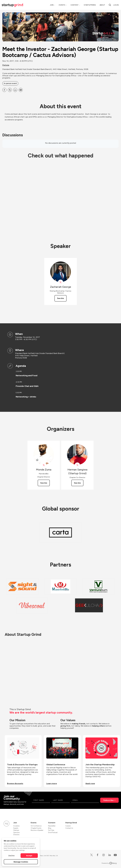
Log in (116, 5)
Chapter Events (36, 828)
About (102, 5)
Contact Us (69, 828)
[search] (110, 5)
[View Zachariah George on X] (61, 282)
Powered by (109, 863)
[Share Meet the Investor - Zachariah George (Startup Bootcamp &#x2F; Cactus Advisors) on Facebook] (4, 90)
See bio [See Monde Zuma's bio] (44, 483)
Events (62, 5)
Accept (29, 856)
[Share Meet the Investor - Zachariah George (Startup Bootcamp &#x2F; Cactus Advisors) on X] (10, 90)
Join (52, 5)
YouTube (51, 830)
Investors (16, 826)
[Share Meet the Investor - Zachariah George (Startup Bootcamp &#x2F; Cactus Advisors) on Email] (21, 90)
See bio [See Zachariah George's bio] (60, 298)
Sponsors (16, 832)
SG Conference (36, 826)
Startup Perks (90, 5)
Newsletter (52, 826)
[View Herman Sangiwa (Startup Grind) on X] (77, 465)
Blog (50, 828)
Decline (11, 856)
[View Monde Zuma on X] (44, 465)
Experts (16, 828)
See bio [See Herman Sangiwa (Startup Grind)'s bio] (77, 483)
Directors (16, 835)
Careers (68, 826)
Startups (16, 830)
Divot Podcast (53, 832)
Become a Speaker (37, 830)
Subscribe (108, 800)
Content (75, 5)
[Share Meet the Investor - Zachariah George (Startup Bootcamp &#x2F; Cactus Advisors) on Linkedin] (15, 90)
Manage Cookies (21, 862)
